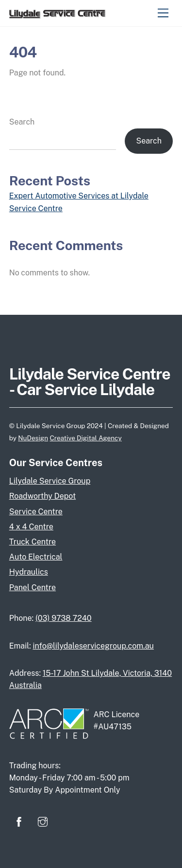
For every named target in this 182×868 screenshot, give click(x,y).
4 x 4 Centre (31, 527)
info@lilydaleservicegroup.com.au (93, 646)
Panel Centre (33, 588)
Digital (88, 438)
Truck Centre (33, 542)
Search (22, 122)
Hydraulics (29, 572)
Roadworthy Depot (42, 496)
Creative (63, 438)
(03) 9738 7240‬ (64, 618)
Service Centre (36, 512)
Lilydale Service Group (50, 481)
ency (115, 438)
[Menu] (163, 13)
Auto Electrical (36, 557)
